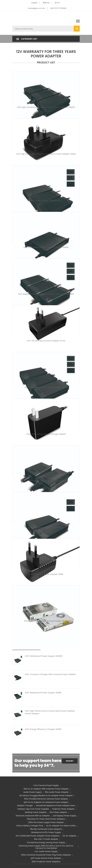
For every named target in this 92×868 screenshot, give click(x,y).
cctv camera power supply (46, 785)
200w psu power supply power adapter (46, 822)
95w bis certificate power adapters (46, 829)
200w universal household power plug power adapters (46, 855)
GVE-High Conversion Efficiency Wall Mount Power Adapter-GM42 (46, 154)
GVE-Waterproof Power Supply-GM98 (43, 693)
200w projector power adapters (46, 862)
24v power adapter (58, 812)
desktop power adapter (36, 812)
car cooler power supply (46, 851)
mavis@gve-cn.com (36, 8)
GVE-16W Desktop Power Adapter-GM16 (46, 481)
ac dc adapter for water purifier (61, 826)
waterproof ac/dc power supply (46, 832)
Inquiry (70, 761)
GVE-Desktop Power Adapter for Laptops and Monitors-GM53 (46, 294)
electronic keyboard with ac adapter (33, 816)
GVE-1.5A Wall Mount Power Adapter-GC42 (46, 341)
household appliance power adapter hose (55, 806)
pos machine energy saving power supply (46, 842)
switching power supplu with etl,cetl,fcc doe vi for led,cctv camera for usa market (46, 847)
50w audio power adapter (57, 792)
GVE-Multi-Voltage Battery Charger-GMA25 (46, 434)
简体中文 (46, 3)
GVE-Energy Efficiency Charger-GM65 (43, 729)
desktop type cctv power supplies (33, 809)
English (35, 3)
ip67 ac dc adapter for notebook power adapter (46, 802)
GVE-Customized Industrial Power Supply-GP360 (46, 621)
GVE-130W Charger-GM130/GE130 (46, 201)
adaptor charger (25, 806)
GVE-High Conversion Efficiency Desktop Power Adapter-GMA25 (46, 107)
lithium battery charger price (30, 826)
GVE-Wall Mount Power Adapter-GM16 (46, 574)
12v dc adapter (69, 836)
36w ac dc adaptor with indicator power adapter (46, 789)
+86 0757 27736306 (58, 8)
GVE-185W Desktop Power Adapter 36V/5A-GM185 (46, 247)
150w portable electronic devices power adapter (46, 799)
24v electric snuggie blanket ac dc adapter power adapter (46, 796)
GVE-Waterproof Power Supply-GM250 (46, 528)
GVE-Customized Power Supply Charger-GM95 (46, 387)
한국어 (57, 3)
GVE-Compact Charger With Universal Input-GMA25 (50, 674)
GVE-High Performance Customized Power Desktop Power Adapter (50, 712)
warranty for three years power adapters (46, 819)
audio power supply (33, 792)
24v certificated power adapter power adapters (38, 836)
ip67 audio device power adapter (46, 858)
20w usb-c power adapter (46, 839)
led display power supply (65, 816)
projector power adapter (63, 809)
